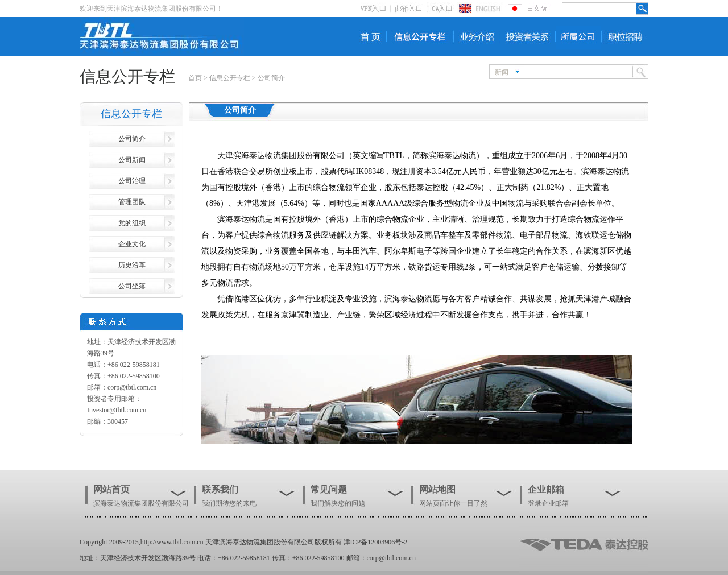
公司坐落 (132, 286)
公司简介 (271, 78)
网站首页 (111, 489)
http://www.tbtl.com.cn (172, 542)
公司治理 (132, 181)
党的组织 (132, 223)
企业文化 (132, 244)
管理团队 (132, 202)
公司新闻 (132, 160)
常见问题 (329, 489)
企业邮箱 (546, 489)
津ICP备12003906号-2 (376, 542)
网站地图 (437, 489)
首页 (195, 78)
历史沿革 (132, 265)
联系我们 (220, 489)
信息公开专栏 (230, 78)
